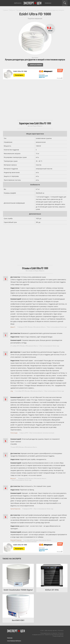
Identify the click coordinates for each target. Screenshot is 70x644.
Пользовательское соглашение (49, 633)
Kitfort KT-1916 (52, 590)
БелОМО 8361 (18, 620)
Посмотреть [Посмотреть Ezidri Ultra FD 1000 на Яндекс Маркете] (19, 75)
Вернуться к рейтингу (35, 65)
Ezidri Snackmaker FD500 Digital (18, 590)
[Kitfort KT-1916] (52, 576)
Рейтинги (18, 3)
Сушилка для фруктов (43, 76)
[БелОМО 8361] (18, 606)
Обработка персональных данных (54, 635)
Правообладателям (58, 636)
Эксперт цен (33, 3)
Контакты (61, 630)
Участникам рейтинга (14, 641)
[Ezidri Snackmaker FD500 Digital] (18, 576)
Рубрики (48, 3)
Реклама (10, 638)
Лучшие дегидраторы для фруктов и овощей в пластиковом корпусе (35, 60)
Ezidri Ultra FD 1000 (20, 71)
